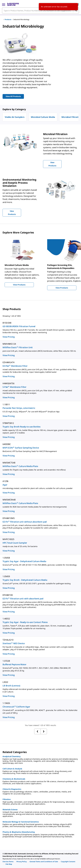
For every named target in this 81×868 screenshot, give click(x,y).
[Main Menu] (4, 4)
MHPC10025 (8, 539)
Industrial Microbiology (21, 19)
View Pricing (9, 337)
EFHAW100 (8, 595)
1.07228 (6, 661)
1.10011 (6, 404)
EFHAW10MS (9, 518)
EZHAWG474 (8, 362)
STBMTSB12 (8, 423)
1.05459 (6, 576)
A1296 (5, 481)
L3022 (5, 682)
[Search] (76, 10)
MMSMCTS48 (9, 463)
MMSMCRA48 (9, 500)
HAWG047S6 (8, 383)
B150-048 (7, 323)
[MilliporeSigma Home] (13, 4)
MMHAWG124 (9, 344)
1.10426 (6, 703)
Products (8, 19)
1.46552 (6, 619)
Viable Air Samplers (15, 117)
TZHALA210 (8, 640)
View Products (19, 285)
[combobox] (40, 10)
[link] (8, 862)
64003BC (7, 444)
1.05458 (6, 558)
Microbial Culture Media (43, 117)
